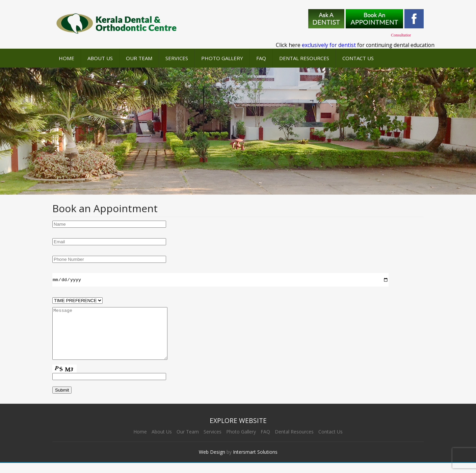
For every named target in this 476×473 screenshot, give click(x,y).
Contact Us (358, 58)
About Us (100, 58)
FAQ (261, 58)
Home (67, 58)
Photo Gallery (222, 58)
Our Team (139, 58)
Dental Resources (304, 58)
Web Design (212, 462)
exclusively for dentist (329, 45)
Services (177, 58)
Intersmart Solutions (255, 462)
